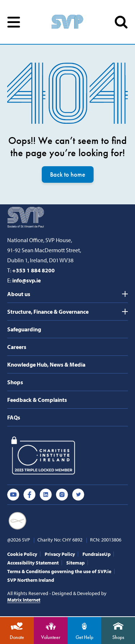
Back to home (68, 174)
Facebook (30, 495)
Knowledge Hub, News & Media (46, 364)
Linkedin (46, 495)
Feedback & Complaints (37, 400)
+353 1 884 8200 (33, 270)
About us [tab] (19, 294)
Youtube (13, 495)
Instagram (62, 495)
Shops (15, 382)
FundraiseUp (96, 554)
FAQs (14, 417)
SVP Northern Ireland (31, 580)
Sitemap (75, 563)
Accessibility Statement (33, 563)
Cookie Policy (22, 554)
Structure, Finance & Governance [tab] (48, 312)
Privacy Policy (60, 554)
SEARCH (121, 22)
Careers (17, 347)
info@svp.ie (26, 280)
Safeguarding (24, 329)
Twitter (78, 495)
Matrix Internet (24, 600)
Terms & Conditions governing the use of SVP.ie (59, 571)
